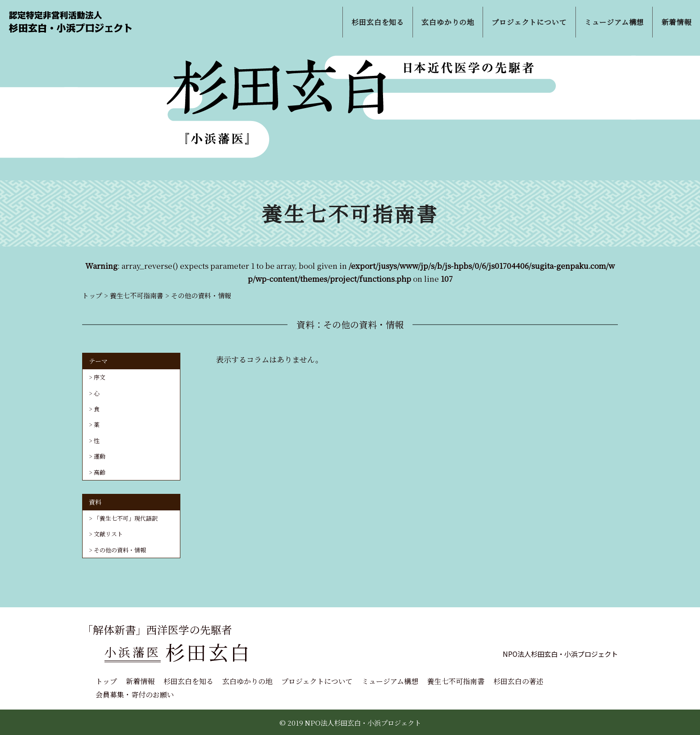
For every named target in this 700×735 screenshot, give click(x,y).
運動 (100, 456)
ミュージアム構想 (390, 681)
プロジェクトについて (317, 681)
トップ (106, 681)
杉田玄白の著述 (518, 681)
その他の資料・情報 (120, 550)
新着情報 (140, 681)
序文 (100, 377)
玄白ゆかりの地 (247, 681)
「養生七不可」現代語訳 (126, 518)
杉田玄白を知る (188, 681)
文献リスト (108, 534)
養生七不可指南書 (456, 681)
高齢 (100, 472)
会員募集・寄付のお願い (135, 695)
